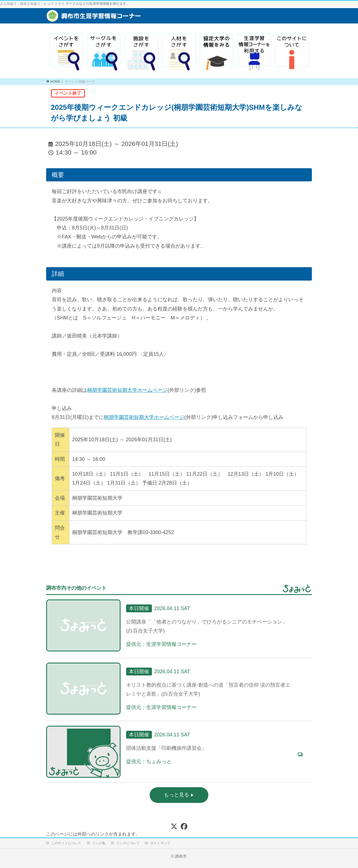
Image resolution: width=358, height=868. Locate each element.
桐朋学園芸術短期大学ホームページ (127, 390)
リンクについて (128, 843)
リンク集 (99, 843)
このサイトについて (66, 843)
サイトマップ (160, 843)
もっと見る (177, 795)
